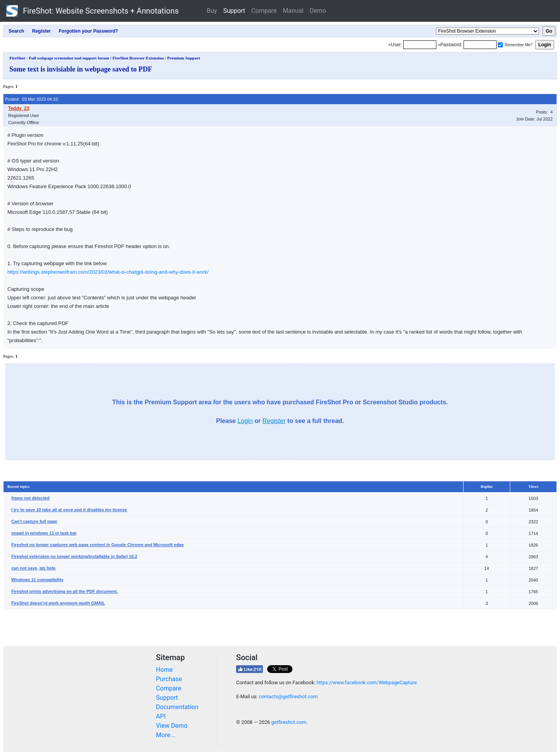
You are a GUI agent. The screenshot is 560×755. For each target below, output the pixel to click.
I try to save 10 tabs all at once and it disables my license (69, 510)
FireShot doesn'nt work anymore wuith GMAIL (58, 603)
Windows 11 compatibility (37, 580)
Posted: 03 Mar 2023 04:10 (31, 99)
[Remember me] (500, 45)
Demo (318, 11)
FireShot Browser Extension (138, 58)
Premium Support (184, 58)
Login (245, 421)
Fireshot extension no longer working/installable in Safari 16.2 (74, 556)
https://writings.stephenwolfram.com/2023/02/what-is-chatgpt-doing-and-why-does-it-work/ (108, 272)
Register (274, 421)
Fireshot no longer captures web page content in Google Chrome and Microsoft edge (98, 545)
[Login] (420, 45)
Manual (293, 11)
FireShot (93, 11)
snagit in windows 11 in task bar (44, 533)
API (161, 716)
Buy (212, 11)
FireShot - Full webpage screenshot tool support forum (59, 58)
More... (166, 735)
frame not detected (30, 498)
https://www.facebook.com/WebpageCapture (367, 682)
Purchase (169, 679)
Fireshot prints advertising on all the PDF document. (65, 591)
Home (164, 670)
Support (234, 11)
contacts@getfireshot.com (288, 696)
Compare (264, 11)
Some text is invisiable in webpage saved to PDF (81, 69)
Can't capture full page (34, 521)
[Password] (480, 45)
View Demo (172, 726)
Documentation (177, 707)
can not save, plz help (33, 568)
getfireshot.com (289, 722)
